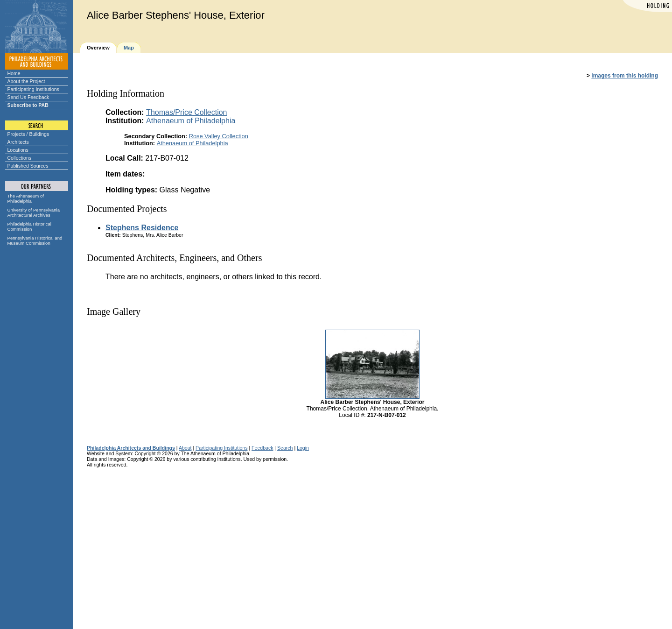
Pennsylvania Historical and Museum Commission (35, 240)
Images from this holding (625, 76)
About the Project (26, 81)
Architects (18, 142)
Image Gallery (114, 311)
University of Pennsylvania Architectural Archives (34, 212)
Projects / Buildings (28, 134)
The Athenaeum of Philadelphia (26, 198)
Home (14, 73)
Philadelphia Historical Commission (29, 226)
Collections (20, 158)
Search (285, 448)
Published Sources (28, 166)
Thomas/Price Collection (186, 112)
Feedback (262, 448)
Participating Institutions (33, 89)
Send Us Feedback (28, 97)
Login (303, 448)
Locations (18, 150)
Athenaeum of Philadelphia (191, 121)
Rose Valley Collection (219, 136)
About (185, 448)
